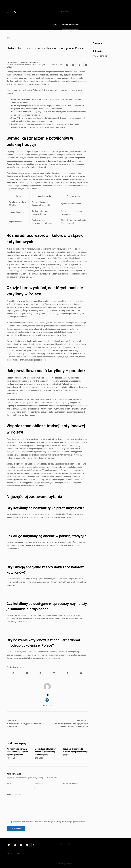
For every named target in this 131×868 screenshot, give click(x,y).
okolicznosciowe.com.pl (35, 399)
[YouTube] (27, 845)
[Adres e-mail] (81, 673)
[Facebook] (67, 65)
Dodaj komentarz (14, 795)
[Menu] (8, 12)
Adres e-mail (40, 783)
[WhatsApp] (68, 673)
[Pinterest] (80, 65)
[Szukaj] (8, 25)
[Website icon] (47, 700)
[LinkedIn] (86, 65)
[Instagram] (21, 845)
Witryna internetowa (70, 783)
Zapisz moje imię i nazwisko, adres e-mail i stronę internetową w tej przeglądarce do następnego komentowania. (48, 822)
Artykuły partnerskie (70, 25)
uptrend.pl (20, 853)
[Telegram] (34, 845)
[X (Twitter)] (73, 65)
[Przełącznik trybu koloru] (15, 12)
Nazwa (10, 783)
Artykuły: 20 (47, 705)
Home (55, 25)
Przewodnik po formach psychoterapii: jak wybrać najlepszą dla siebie (17, 752)
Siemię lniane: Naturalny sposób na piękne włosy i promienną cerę (45, 752)
